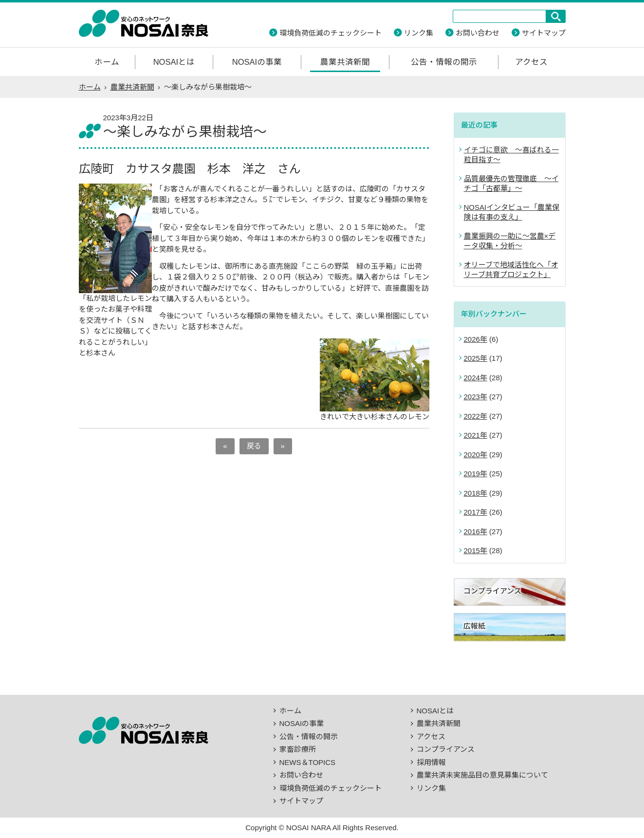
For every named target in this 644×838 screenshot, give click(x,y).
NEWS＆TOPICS (308, 762)
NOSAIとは (174, 62)
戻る (254, 446)
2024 (472, 378)
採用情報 (431, 762)
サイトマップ (544, 33)
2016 (472, 531)
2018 (472, 493)
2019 (472, 474)
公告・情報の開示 (444, 62)
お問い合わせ (478, 33)
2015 (472, 550)
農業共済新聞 (345, 62)
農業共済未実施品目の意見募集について (482, 775)
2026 (472, 339)
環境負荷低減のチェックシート (331, 33)
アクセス (531, 62)
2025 (472, 358)
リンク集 (419, 33)
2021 (472, 435)
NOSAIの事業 (257, 62)
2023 (472, 397)
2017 (472, 512)
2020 (472, 455)
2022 (472, 416)
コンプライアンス (446, 749)
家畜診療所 (298, 749)
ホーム (107, 62)
